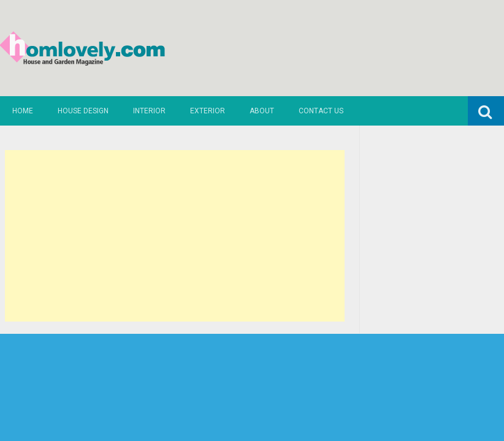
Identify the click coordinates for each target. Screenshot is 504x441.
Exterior (208, 111)
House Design (83, 111)
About (262, 111)
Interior (149, 111)
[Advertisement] (175, 236)
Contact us (321, 111)
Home (23, 111)
